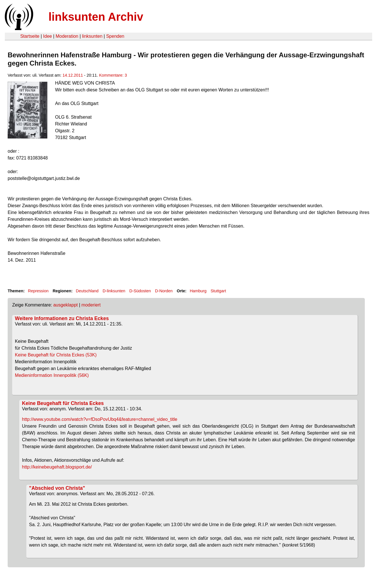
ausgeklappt (65, 305)
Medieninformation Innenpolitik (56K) (61, 375)
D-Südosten (140, 291)
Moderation (67, 36)
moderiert (91, 305)
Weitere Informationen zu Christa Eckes (62, 318)
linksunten (92, 36)
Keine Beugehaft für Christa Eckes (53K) (65, 355)
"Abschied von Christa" (57, 488)
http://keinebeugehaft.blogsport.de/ (57, 467)
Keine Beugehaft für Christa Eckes (63, 403)
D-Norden (164, 291)
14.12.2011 (73, 75)
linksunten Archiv (96, 17)
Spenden (115, 36)
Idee (47, 36)
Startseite (30, 36)
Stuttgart (218, 291)
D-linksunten (114, 291)
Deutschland (87, 291)
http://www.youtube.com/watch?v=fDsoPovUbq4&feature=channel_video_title (100, 419)
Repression (38, 291)
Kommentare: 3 (113, 75)
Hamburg (198, 291)
